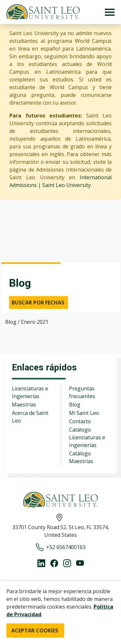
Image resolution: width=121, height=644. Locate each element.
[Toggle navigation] (110, 12)
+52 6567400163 (61, 547)
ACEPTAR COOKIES (35, 630)
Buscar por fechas (38, 303)
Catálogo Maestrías (81, 457)
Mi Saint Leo (84, 413)
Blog (75, 405)
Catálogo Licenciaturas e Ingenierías (87, 437)
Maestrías (24, 405)
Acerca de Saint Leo (30, 417)
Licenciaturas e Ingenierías (30, 392)
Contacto (80, 421)
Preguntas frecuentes (82, 392)
